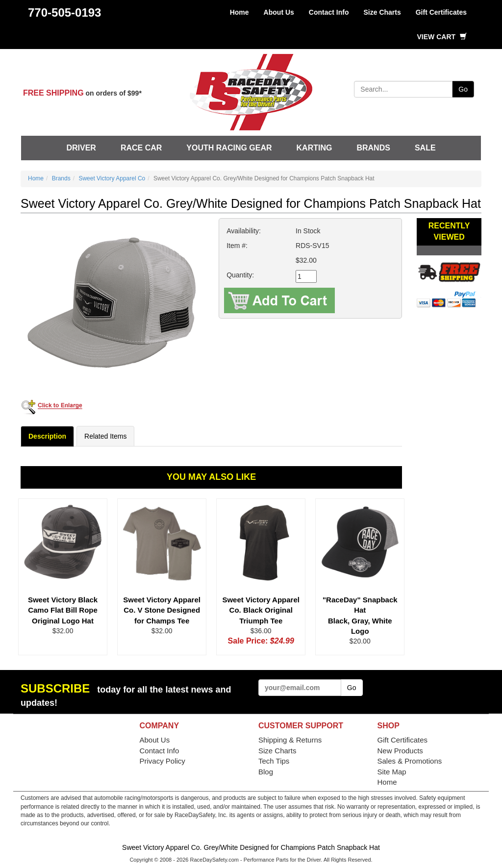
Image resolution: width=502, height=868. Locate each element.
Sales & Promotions (410, 761)
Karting (314, 148)
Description (47, 436)
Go (463, 89)
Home (239, 12)
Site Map (392, 772)
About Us (279, 12)
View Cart (442, 37)
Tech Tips (274, 761)
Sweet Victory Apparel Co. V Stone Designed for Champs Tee (162, 610)
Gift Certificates (441, 12)
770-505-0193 (64, 12)
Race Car (141, 148)
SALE (425, 148)
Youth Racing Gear (229, 148)
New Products (400, 751)
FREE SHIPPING (53, 93)
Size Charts (382, 12)
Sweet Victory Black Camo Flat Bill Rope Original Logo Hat (63, 610)
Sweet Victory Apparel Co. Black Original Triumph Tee (261, 610)
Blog (266, 772)
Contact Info (329, 12)
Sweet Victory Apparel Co (112, 178)
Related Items (105, 436)
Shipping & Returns (290, 740)
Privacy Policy (163, 761)
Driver (81, 148)
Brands (373, 148)
